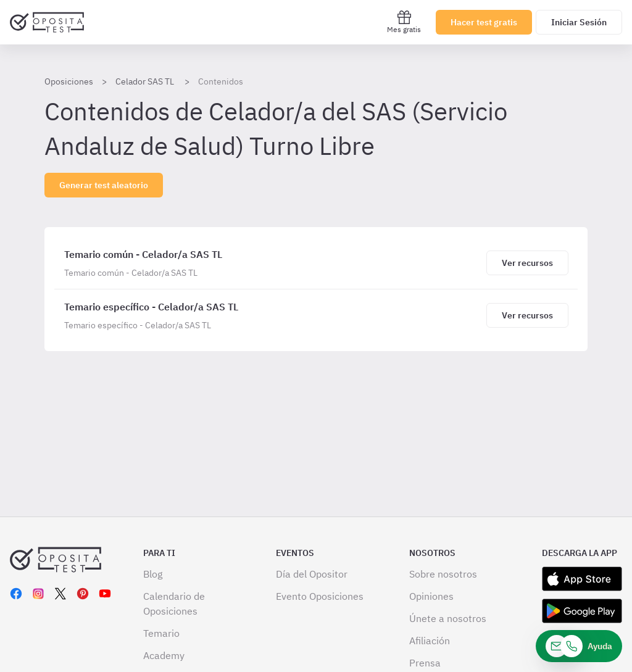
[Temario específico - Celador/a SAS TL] (273, 315)
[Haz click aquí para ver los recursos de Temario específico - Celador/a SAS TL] (527, 315)
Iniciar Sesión (579, 22)
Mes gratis (404, 22)
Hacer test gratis (484, 22)
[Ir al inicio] (47, 22)
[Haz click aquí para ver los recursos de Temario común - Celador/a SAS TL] (527, 263)
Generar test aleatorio (104, 185)
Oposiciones (69, 81)
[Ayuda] (579, 646)
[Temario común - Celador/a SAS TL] (273, 263)
